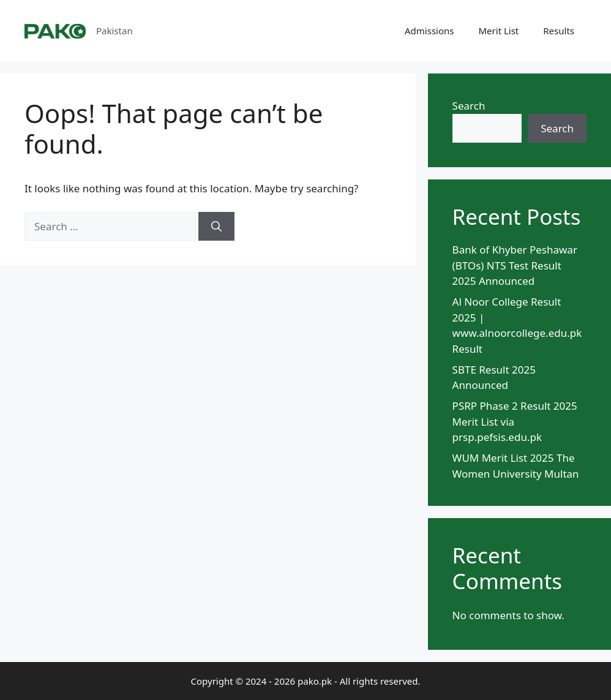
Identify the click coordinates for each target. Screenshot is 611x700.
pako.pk (315, 681)
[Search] (216, 227)
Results (559, 31)
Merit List (499, 31)
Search (469, 106)
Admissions (429, 31)
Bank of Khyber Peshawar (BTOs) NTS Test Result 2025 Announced (515, 265)
